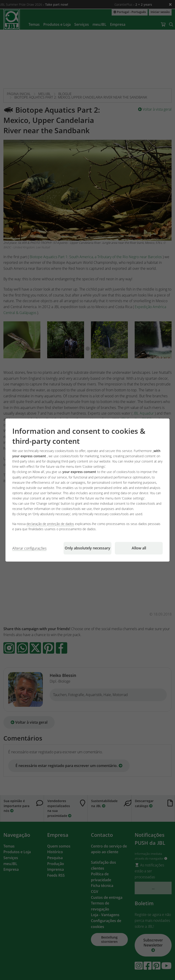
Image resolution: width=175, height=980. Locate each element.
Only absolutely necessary (87, 548)
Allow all (139, 548)
